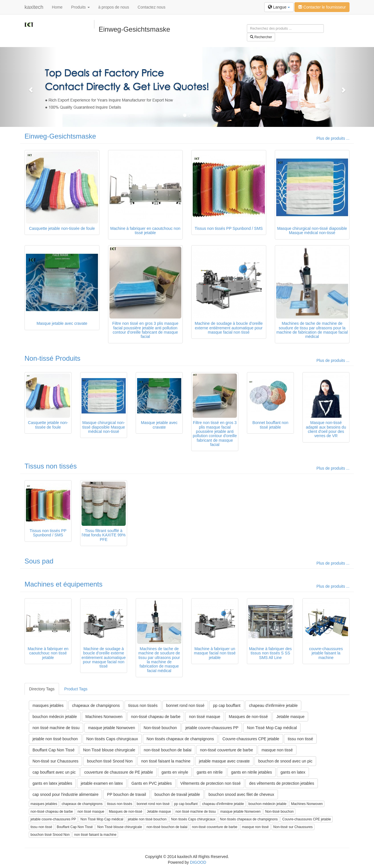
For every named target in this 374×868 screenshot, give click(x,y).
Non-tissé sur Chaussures (55, 761)
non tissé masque (205, 717)
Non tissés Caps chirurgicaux (112, 739)
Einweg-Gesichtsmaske (60, 136)
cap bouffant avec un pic (54, 772)
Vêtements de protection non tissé (211, 783)
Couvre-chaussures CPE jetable (251, 739)
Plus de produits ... (333, 138)
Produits (80, 7)
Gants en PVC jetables (152, 783)
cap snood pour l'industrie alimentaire (65, 794)
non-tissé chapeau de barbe (156, 717)
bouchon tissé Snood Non (110, 761)
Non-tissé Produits (52, 358)
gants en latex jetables (52, 783)
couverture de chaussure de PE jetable (118, 772)
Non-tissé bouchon (160, 728)
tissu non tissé (300, 739)
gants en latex (293, 772)
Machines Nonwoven (104, 717)
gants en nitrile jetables (252, 772)
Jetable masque (290, 717)
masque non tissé (277, 750)
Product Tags (76, 689)
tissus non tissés (143, 705)
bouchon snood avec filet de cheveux (241, 794)
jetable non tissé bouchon (55, 739)
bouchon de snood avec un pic (285, 761)
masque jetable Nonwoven (112, 728)
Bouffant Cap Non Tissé (54, 750)
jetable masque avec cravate (224, 761)
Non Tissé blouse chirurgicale (109, 750)
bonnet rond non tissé (185, 705)
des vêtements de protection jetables (282, 783)
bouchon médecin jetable (55, 717)
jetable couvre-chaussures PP (212, 728)
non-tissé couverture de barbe (227, 750)
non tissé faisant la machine (166, 761)
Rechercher (261, 37)
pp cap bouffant (227, 705)
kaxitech (34, 7)
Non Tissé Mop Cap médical (272, 728)
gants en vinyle (175, 772)
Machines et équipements (64, 584)
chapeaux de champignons (96, 705)
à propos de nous (114, 7)
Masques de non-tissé (248, 717)
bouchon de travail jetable (177, 794)
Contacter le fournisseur (322, 7)
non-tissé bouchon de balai (167, 750)
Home (57, 7)
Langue (279, 7)
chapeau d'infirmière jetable (273, 705)
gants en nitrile (210, 772)
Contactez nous (152, 7)
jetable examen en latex (102, 783)
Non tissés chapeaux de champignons (180, 739)
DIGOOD (198, 862)
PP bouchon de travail (126, 794)
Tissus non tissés (51, 466)
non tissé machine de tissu (56, 728)
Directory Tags (42, 689)
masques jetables (48, 705)
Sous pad (39, 561)
